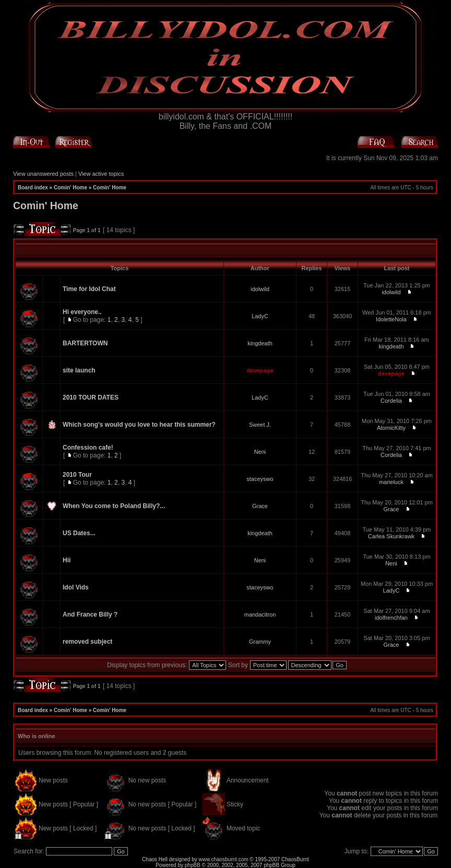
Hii (67, 560)
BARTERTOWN (85, 343)
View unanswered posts (43, 174)
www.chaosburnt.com (224, 859)
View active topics (101, 174)
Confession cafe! (88, 448)
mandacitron (260, 614)
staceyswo (260, 479)
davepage (260, 370)
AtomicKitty (391, 428)
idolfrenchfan (391, 618)
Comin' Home (70, 188)
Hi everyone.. (82, 312)
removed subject (87, 642)
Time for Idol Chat (89, 289)
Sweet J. (260, 425)
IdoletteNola (391, 319)
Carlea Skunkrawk (391, 536)
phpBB (193, 865)
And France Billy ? (90, 614)
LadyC (260, 316)
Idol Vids (76, 587)
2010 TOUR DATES (91, 397)
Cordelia (391, 401)
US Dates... (79, 533)
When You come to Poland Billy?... (114, 506)
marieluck (391, 482)
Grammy (260, 642)
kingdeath (260, 343)
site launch (79, 370)
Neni (260, 452)
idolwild (260, 289)
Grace (260, 506)
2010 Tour (77, 475)
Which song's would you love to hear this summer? (139, 425)
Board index (33, 188)
